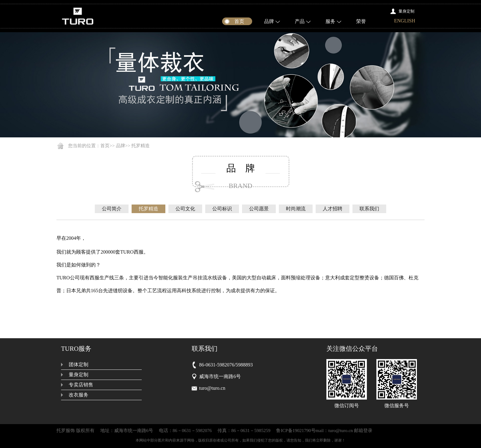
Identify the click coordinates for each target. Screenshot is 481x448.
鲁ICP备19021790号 (296, 431)
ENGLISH (405, 21)
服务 (330, 21)
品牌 (269, 21)
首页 (105, 146)
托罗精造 (140, 146)
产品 (300, 21)
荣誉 (361, 21)
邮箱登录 (363, 431)
